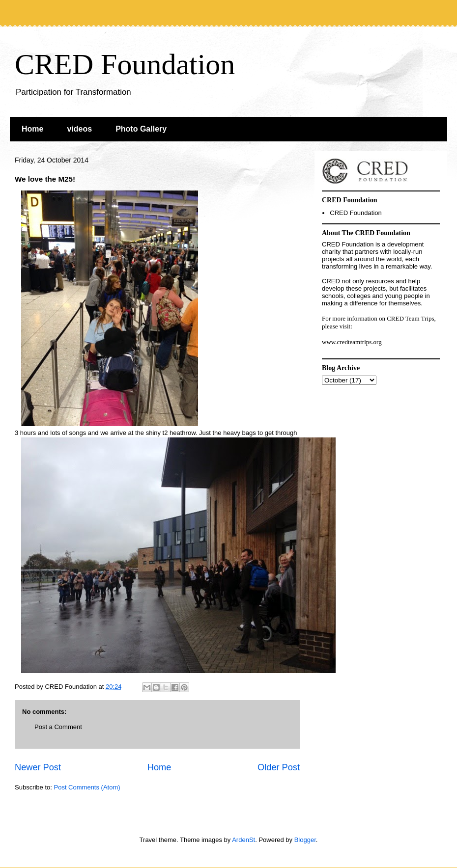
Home (32, 129)
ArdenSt (243, 840)
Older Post (279, 767)
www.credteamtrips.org (352, 342)
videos (79, 129)
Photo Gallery (141, 129)
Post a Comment (58, 727)
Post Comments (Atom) (87, 787)
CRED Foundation (125, 64)
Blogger (305, 840)
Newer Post (38, 767)
